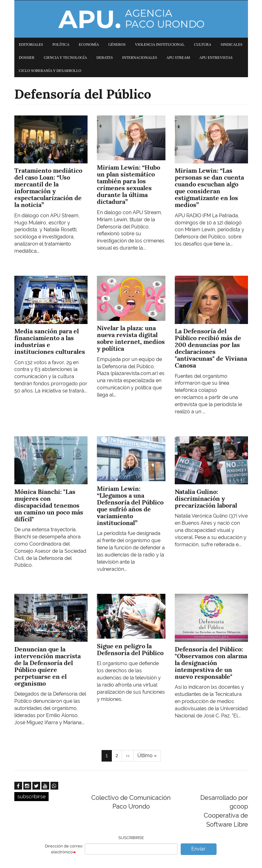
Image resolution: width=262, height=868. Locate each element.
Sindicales (231, 45)
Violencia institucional (160, 45)
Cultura (203, 45)
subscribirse (31, 797)
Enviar (198, 849)
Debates (105, 58)
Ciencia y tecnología (66, 58)
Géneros (117, 45)
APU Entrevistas (216, 58)
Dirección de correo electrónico (64, 849)
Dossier (27, 58)
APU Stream (178, 58)
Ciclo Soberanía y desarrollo (50, 71)
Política (61, 45)
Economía (89, 45)
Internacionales (140, 58)
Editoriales (31, 45)
